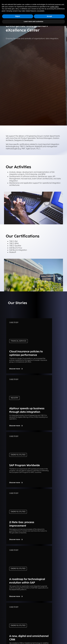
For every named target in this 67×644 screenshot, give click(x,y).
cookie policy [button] (54, 7)
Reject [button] (18, 16)
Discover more (16, 369)
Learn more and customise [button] (33, 21)
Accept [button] (49, 16)
